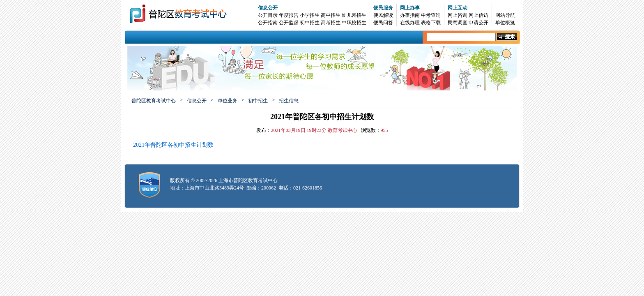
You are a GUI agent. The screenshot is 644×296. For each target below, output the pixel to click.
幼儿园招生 (354, 15)
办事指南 (410, 15)
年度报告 (289, 15)
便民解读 (383, 15)
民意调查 (458, 23)
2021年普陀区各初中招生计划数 (173, 145)
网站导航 (505, 15)
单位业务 (228, 101)
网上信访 (478, 15)
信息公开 (268, 8)
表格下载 (431, 23)
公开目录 (268, 15)
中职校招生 (354, 23)
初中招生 (310, 23)
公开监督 (289, 23)
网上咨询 (458, 15)
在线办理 (410, 23)
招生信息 (289, 101)
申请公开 (478, 23)
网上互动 (458, 8)
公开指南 (268, 23)
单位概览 (505, 23)
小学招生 (310, 15)
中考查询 (431, 15)
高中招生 (331, 15)
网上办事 (410, 8)
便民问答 (383, 23)
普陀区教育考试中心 (154, 101)
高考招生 (331, 23)
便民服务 (383, 8)
